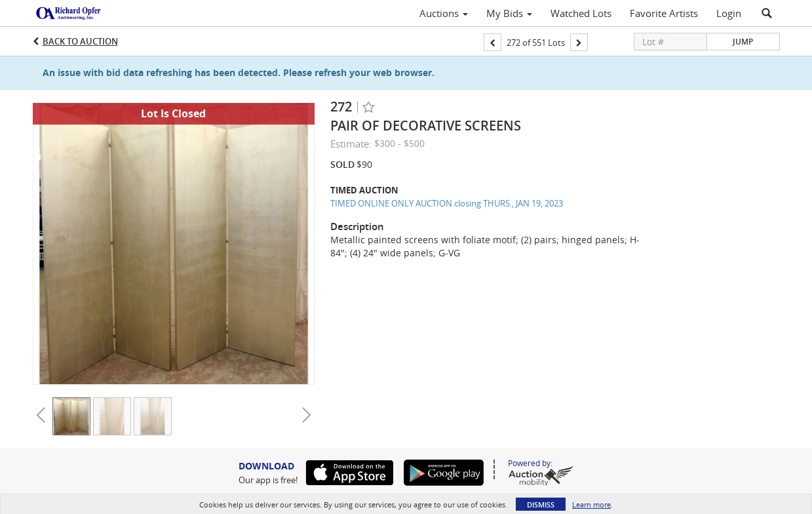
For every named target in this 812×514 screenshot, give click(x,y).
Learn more (591, 504)
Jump (743, 42)
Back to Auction (80, 41)
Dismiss (541, 504)
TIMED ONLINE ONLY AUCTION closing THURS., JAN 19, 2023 (447, 203)
